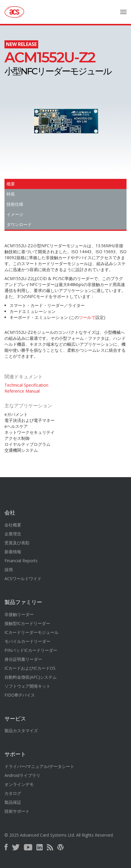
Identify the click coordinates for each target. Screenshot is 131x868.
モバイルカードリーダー (27, 641)
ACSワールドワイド (23, 579)
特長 (11, 194)
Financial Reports (21, 561)
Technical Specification (26, 385)
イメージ (15, 214)
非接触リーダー (19, 614)
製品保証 (13, 802)
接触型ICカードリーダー (27, 623)
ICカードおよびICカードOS (30, 668)
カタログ (13, 793)
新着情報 (13, 552)
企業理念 (13, 534)
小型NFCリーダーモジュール (58, 64)
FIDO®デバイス (20, 695)
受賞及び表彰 (17, 543)
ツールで (87, 317)
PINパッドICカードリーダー (31, 650)
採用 (9, 570)
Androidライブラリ (22, 775)
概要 (11, 184)
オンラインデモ (19, 784)
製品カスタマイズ (21, 730)
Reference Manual (22, 391)
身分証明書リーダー (23, 659)
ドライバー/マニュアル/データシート (39, 766)
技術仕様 (15, 204)
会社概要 (13, 525)
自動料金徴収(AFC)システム (31, 677)
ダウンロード (19, 225)
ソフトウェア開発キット (27, 686)
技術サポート (17, 811)
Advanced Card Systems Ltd (47, 835)
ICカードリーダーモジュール (31, 632)
